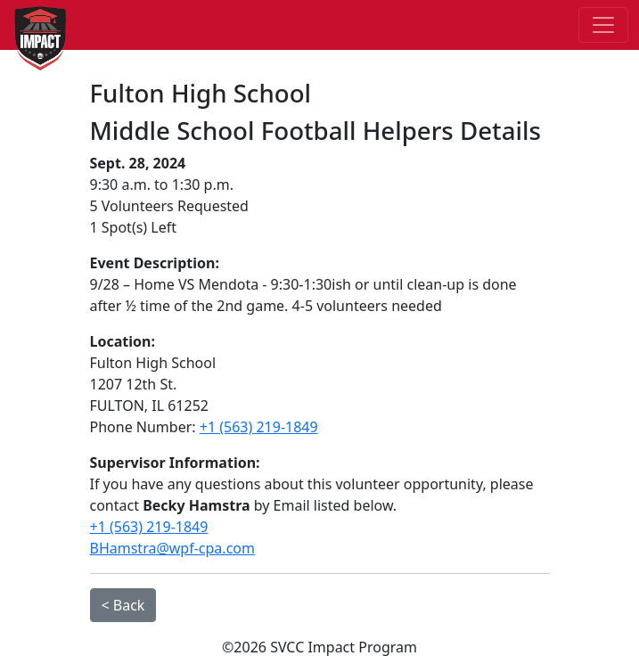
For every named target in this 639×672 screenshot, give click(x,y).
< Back (123, 605)
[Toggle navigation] (603, 25)
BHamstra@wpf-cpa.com (172, 548)
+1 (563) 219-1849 (259, 427)
